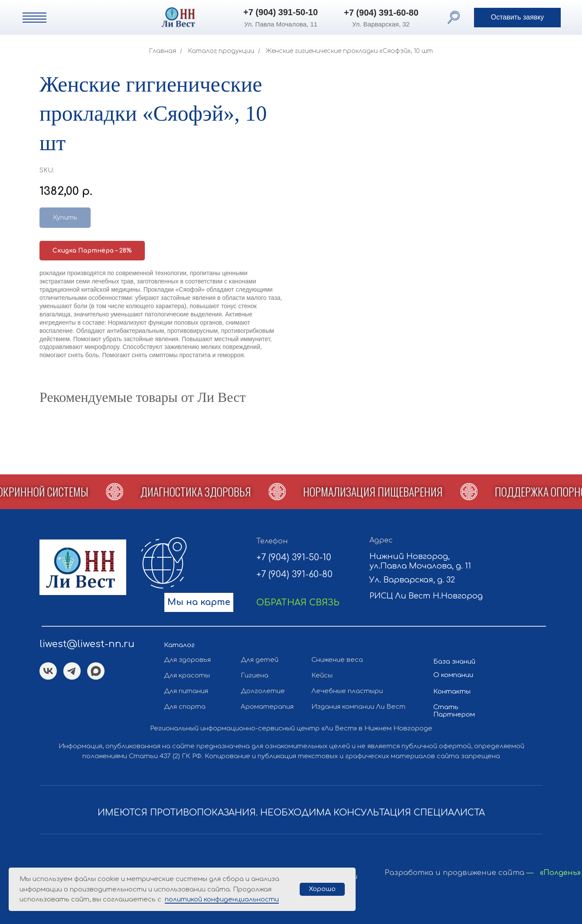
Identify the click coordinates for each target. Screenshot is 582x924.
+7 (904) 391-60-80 (381, 13)
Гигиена (255, 676)
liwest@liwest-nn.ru (87, 644)
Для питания (186, 691)
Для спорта (185, 707)
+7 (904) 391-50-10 (281, 12)
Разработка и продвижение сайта (454, 873)
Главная (163, 51)
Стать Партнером (454, 711)
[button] (517, 18)
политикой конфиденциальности (222, 899)
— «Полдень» (554, 873)
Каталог (179, 645)
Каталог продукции (221, 51)
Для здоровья (187, 660)
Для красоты (187, 676)
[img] (128, 17)
